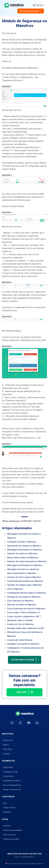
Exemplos (7, 812)
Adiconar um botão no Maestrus (22, 605)
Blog (5, 803)
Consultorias (8, 776)
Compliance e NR (10, 772)
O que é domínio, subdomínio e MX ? (24, 616)
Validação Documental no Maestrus (23, 644)
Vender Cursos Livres (12, 790)
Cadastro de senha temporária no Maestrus (27, 561)
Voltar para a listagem (25, 660)
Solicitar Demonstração (31, 11)
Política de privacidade (13, 830)
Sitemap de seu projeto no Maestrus (24, 597)
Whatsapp (25, 692)
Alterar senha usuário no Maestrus (23, 558)
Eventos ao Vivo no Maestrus (21, 624)
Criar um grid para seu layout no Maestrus (26, 609)
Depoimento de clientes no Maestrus (24, 546)
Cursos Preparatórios (12, 785)
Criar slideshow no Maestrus (20, 601)
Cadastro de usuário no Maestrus (22, 554)
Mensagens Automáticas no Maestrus (25, 550)
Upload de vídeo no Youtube (20, 620)
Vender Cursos (9, 808)
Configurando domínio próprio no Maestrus (27, 593)
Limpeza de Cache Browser (20, 640)
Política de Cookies (11, 839)
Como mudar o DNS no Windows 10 (23, 612)
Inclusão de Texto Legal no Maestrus (24, 577)
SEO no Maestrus (15, 589)
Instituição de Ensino (12, 781)
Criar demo (8, 749)
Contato (6, 754)
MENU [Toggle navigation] (38, 5)
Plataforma (8, 740)
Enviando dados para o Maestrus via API (26, 628)
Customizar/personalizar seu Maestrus (25, 581)
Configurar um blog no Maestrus (22, 542)
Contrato (7, 826)
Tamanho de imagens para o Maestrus (25, 585)
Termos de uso (9, 835)
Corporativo (8, 767)
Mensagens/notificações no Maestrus (25, 565)
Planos (6, 745)
